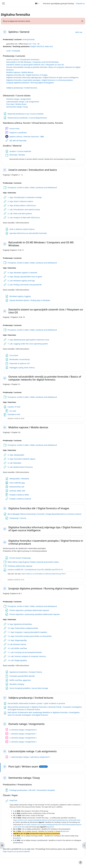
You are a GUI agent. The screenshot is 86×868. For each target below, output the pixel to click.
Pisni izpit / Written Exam (16, 104)
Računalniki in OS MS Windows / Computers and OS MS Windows (32, 62)
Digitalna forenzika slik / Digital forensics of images (27, 75)
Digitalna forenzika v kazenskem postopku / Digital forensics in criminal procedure (40, 80)
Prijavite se (80, 3)
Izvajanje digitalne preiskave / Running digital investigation (30, 83)
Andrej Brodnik (29, 39)
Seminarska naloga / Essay (17, 107)
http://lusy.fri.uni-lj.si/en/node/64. (16, 851)
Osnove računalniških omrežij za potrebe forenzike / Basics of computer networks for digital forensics (45, 378)
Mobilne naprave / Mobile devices (20, 72)
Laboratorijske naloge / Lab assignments (23, 102)
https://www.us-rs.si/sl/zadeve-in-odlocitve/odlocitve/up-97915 (44, 574)
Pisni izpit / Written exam (23, 767)
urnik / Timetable (13, 51)
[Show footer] (80, 863)
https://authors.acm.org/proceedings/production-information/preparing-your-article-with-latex (47, 820)
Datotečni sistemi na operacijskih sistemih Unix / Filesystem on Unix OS (35, 65)
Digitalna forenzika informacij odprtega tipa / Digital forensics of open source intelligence (42, 77)
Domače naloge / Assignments (19, 99)
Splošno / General (19, 32)
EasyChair (50, 827)
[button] (37, 3)
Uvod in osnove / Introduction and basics (23, 59)
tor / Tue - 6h (34, 44)
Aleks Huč (49, 46)
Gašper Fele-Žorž (37, 46)
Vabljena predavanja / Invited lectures (22, 88)
